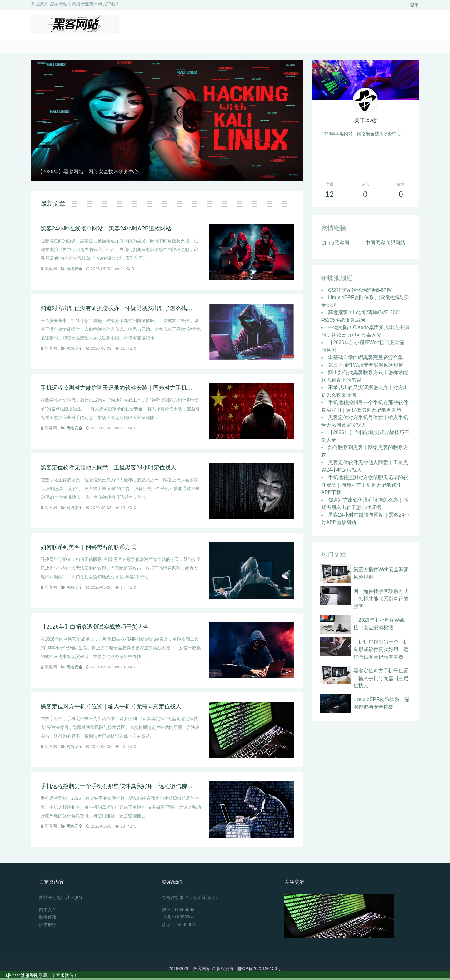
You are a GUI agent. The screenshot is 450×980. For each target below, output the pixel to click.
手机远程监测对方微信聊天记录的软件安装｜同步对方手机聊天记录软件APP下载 (142, 390)
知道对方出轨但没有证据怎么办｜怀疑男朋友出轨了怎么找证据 (119, 310)
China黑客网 (335, 245)
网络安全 (74, 271)
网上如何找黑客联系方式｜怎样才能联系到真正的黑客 (381, 601)
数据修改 (48, 919)
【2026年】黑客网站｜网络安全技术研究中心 (94, 174)
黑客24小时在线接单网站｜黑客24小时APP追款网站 (106, 231)
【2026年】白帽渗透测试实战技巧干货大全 (95, 629)
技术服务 (48, 927)
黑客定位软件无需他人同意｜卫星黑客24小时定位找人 (108, 470)
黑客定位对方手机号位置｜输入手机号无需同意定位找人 (111, 709)
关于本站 (365, 123)
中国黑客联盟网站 (385, 245)
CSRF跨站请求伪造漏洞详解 (360, 292)
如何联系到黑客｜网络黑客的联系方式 (88, 549)
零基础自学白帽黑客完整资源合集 (366, 360)
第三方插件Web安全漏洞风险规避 (366, 367)
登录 (414, 5)
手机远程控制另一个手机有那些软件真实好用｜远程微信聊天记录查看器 (131, 788)
